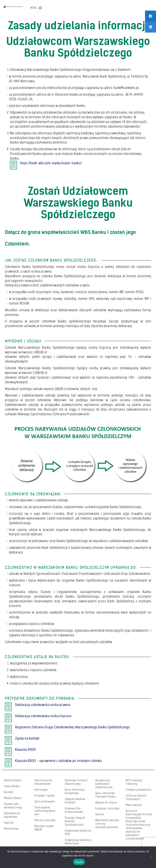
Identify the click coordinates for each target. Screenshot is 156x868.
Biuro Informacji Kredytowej (75, 791)
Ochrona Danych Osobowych (136, 797)
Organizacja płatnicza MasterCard (78, 842)
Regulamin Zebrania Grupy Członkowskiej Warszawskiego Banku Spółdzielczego (72, 727)
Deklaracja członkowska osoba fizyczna (43, 716)
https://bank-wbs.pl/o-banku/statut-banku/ (51, 163)
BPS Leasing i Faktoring (134, 782)
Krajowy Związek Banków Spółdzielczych (75, 821)
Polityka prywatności (139, 790)
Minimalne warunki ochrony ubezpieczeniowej (107, 824)
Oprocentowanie (45, 801)
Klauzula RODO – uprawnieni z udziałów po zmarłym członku (58, 761)
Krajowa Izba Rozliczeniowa (74, 810)
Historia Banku (13, 780)
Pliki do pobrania (45, 820)
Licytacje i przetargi (107, 808)
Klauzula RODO (25, 750)
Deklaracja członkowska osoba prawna (43, 705)
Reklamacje (11, 829)
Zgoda (79, 862)
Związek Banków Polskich (75, 801)
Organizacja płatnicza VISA (78, 832)
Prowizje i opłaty (45, 796)
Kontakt (9, 792)
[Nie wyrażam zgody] (151, 857)
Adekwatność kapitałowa (12, 815)
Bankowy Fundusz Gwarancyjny (76, 782)
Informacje (41, 790)
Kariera (100, 814)
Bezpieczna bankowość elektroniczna (104, 784)
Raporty (9, 823)
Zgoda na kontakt (27, 738)
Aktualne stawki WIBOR (44, 828)
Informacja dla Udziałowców (43, 782)
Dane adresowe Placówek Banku (106, 795)
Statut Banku (12, 786)
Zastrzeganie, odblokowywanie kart (45, 811)
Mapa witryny (134, 805)
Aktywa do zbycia (106, 802)
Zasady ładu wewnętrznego (13, 806)
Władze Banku (13, 798)
